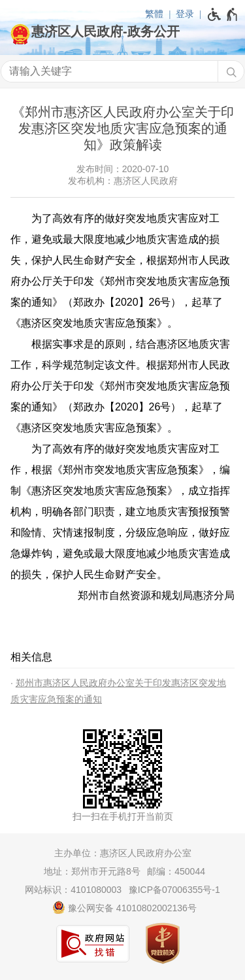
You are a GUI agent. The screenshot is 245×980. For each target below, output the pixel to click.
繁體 (154, 14)
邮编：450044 (176, 871)
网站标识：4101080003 (73, 890)
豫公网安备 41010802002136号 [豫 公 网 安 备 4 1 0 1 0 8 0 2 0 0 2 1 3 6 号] (124, 907)
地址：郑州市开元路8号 (92, 871)
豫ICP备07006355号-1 (174, 890)
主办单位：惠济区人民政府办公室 (123, 853)
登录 (185, 14)
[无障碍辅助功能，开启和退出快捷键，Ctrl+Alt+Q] (223, 14)
